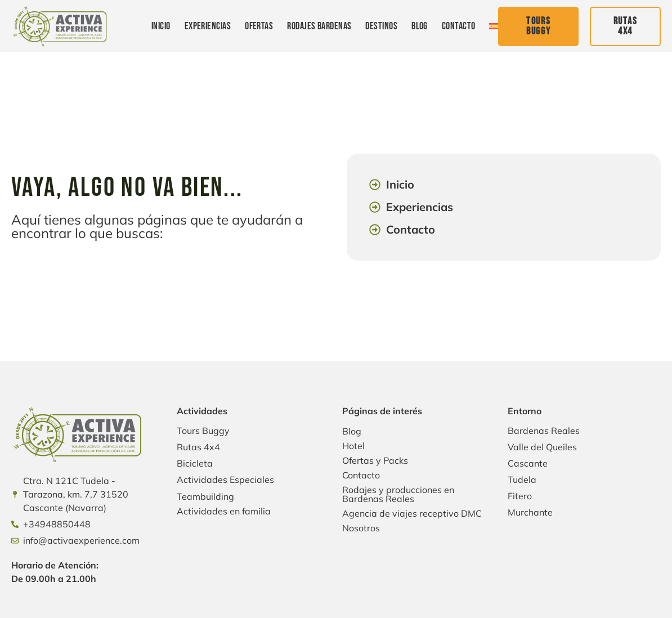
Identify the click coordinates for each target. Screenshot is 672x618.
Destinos (381, 26)
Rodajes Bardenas (319, 26)
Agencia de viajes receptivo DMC (412, 513)
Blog (420, 26)
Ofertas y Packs (375, 460)
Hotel (353, 446)
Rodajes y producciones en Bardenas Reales (398, 494)
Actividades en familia (224, 511)
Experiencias (208, 26)
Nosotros (361, 528)
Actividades (202, 411)
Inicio (161, 26)
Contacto (459, 26)
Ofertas (259, 26)
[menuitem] (494, 26)
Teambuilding (205, 496)
